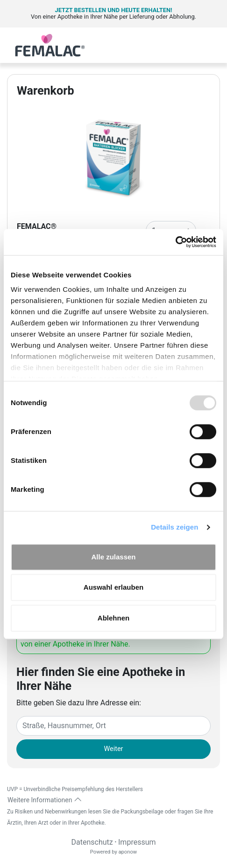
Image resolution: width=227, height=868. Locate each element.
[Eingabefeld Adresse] (113, 726)
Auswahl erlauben (113, 587)
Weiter (114, 749)
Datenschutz (92, 842)
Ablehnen (113, 618)
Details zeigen (174, 527)
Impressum (137, 842)
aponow (128, 852)
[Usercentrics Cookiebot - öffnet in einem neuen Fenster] (175, 242)
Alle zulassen (113, 557)
